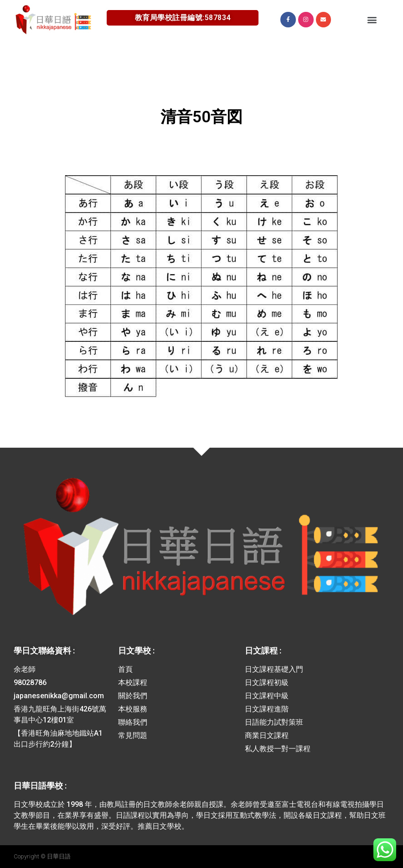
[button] (372, 19)
